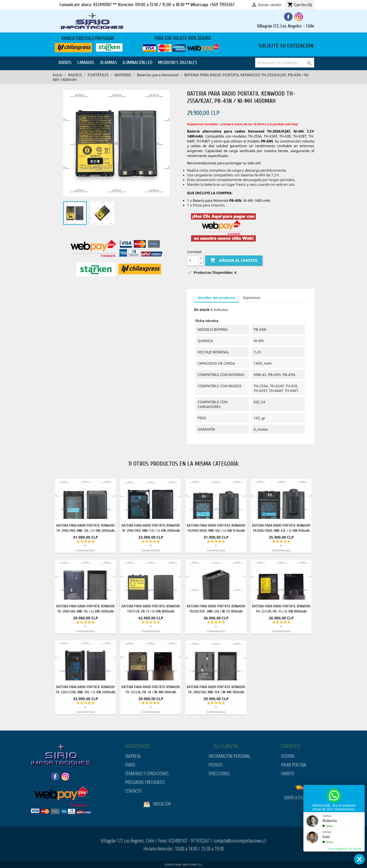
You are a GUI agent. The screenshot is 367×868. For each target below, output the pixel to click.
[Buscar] (285, 63)
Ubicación (157, 812)
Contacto (133, 791)
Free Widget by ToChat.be (345, 849)
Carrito (288, 773)
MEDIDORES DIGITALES (178, 63)
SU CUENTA (226, 746)
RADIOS (65, 63)
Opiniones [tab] (252, 298)
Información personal (229, 756)
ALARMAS (109, 63)
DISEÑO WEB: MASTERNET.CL (183, 865)
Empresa (133, 756)
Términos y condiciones (147, 773)
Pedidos (216, 765)
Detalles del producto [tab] (216, 298)
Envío (130, 765)
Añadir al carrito (234, 261)
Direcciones (219, 773)
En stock (202, 310)
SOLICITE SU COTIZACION (286, 45)
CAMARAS (86, 63)
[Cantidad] (193, 261)
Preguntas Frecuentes (145, 782)
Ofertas (288, 756)
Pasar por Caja (294, 765)
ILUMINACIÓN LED (138, 63)
